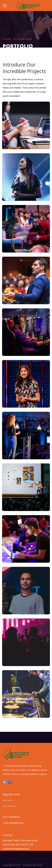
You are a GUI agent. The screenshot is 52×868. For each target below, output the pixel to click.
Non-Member (10, 806)
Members (8, 800)
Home (7, 39)
